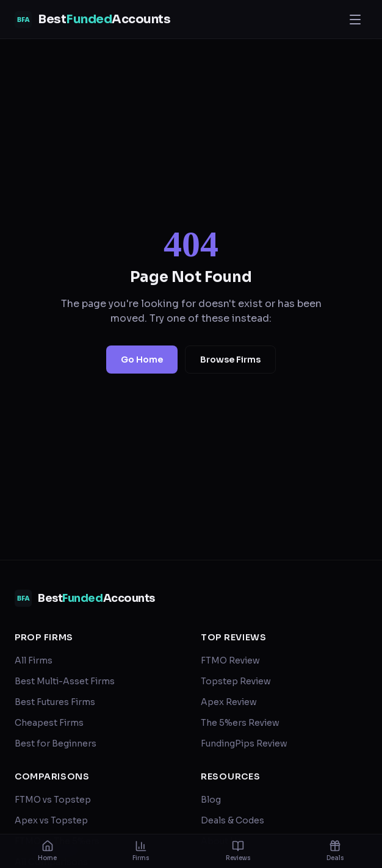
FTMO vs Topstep (53, 800)
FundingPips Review (244, 743)
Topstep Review (236, 681)
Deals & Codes (232, 820)
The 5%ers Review (240, 723)
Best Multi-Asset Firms (65, 681)
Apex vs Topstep (51, 820)
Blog (211, 800)
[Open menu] (355, 20)
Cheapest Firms (49, 723)
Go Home (142, 360)
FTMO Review (230, 660)
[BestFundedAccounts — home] (92, 20)
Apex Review (229, 702)
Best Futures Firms (55, 702)
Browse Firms (230, 360)
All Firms (34, 660)
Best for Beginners (56, 743)
